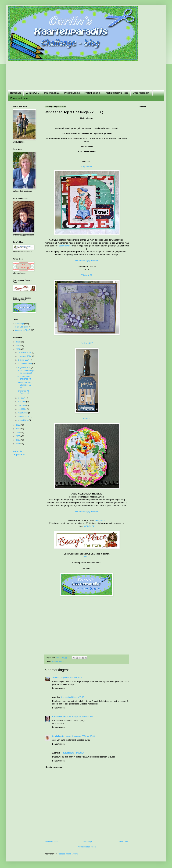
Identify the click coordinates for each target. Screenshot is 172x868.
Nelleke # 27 (87, 343)
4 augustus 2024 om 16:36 (83, 736)
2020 (18, 436)
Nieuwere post (52, 842)
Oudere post (123, 842)
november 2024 (25, 356)
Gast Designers (22, 327)
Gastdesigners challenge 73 (24, 378)
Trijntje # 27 (87, 275)
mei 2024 (22, 406)
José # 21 (87, 418)
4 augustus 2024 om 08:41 (83, 717)
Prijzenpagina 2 (72, 93)
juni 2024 (22, 402)
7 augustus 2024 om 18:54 (73, 753)
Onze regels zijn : (142, 93)
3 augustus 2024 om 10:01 (71, 678)
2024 (18, 349)
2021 (18, 432)
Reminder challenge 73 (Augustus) (26, 372)
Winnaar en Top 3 (59, 662)
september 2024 (25, 364)
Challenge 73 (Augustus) (23, 392)
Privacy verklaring (19, 98)
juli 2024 (22, 398)
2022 (18, 429)
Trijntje (55, 678)
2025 (18, 345)
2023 (18, 425)
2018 (18, 444)
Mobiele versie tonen (87, 847)
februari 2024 (24, 417)
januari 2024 (23, 420)
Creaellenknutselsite (62, 717)
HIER (87, 557)
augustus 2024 (25, 367)
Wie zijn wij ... (33, 93)
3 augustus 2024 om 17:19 (73, 697)
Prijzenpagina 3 (92, 93)
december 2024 (25, 352)
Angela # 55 (87, 167)
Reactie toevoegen (54, 767)
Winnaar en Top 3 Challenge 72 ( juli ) (25, 385)
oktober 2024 (24, 360)
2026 (18, 342)
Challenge (19, 324)
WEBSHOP (89, 526)
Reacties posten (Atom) (68, 854)
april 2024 (22, 409)
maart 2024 (23, 413)
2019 (18, 440)
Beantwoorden (58, 688)
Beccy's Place (65, 246)
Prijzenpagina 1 (52, 93)
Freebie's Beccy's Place (116, 93)
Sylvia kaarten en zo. (62, 736)
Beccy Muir (100, 520)
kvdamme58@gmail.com (87, 261)
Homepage (16, 93)
